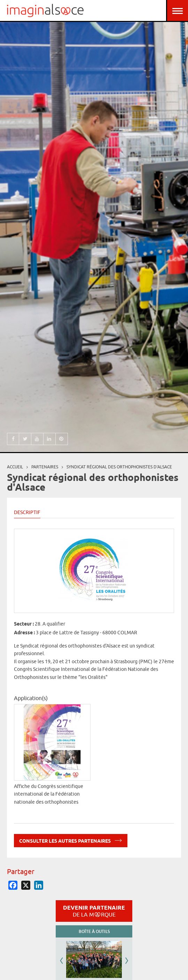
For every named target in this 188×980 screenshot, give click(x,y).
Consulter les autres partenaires (71, 840)
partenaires (45, 467)
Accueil (15, 467)
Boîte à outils (94, 931)
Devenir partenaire (94, 911)
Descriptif (27, 512)
